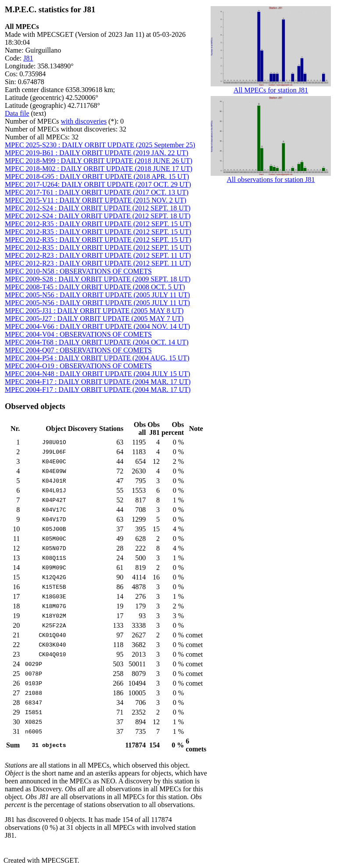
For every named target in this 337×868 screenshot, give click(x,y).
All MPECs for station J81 (271, 87)
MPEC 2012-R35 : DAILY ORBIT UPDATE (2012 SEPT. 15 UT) (98, 224)
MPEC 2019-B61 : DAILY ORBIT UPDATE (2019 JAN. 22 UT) (97, 153)
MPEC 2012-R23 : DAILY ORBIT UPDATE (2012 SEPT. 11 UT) (98, 255)
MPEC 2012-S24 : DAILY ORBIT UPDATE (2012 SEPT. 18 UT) (98, 208)
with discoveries (84, 121)
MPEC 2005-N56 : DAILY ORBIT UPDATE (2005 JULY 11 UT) (97, 295)
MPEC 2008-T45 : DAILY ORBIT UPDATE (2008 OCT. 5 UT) (95, 287)
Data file (17, 113)
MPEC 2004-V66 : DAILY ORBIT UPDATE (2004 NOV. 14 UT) (97, 326)
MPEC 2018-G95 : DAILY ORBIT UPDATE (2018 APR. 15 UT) (97, 176)
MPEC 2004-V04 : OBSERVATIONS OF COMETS (78, 334)
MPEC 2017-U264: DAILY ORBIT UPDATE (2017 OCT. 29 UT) (98, 184)
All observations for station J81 (271, 176)
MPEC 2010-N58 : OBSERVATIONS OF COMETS (78, 271)
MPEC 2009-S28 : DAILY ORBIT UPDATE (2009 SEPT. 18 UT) (98, 279)
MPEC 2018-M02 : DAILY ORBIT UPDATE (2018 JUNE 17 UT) (99, 169)
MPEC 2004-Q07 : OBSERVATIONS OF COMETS (78, 350)
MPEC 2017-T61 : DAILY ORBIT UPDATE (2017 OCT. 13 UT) (97, 192)
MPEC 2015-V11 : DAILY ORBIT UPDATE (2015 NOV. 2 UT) (96, 200)
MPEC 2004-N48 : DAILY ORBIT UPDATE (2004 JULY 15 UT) (97, 374)
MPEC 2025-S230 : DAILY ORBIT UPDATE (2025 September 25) (100, 145)
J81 (28, 58)
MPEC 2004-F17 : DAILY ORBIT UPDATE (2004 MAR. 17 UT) (98, 382)
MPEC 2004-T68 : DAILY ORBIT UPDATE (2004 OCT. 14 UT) (97, 342)
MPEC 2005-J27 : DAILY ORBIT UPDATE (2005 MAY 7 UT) (94, 318)
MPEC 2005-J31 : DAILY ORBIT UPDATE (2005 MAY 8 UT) (94, 311)
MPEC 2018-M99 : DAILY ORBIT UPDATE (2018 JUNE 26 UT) (99, 161)
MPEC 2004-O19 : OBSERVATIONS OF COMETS (78, 366)
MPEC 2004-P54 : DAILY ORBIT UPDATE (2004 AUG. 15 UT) (97, 358)
